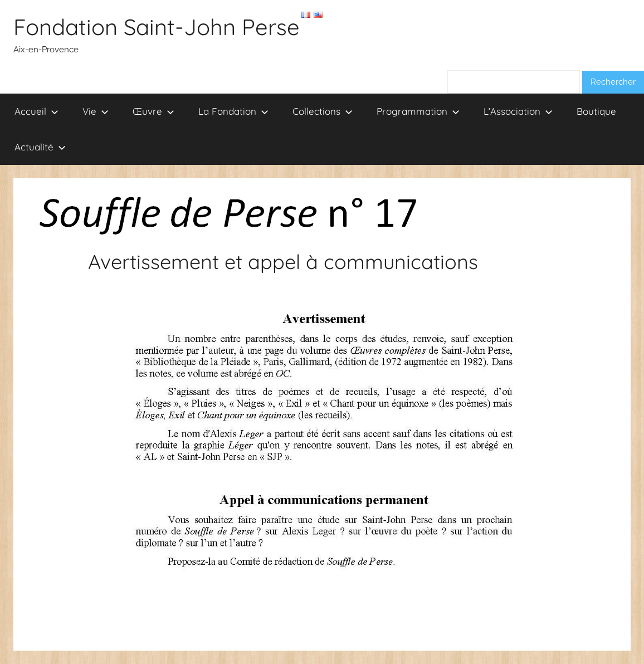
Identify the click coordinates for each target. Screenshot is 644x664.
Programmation (418, 111)
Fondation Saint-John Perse (157, 27)
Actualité (40, 147)
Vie (96, 111)
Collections (323, 111)
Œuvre (153, 111)
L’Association (518, 111)
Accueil (36, 111)
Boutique (596, 111)
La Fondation (233, 111)
